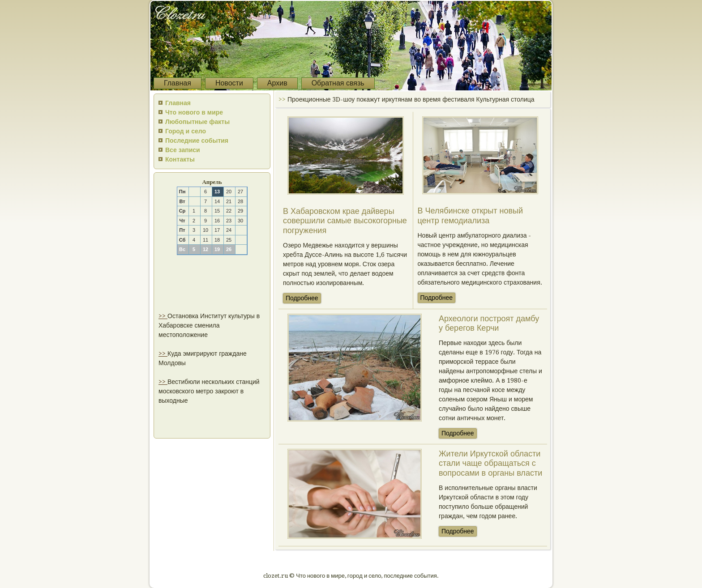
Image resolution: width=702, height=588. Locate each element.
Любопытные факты (197, 122)
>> (163, 316)
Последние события (197, 141)
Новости (229, 83)
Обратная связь (338, 83)
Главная (178, 83)
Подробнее (302, 298)
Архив (277, 83)
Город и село (186, 131)
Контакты (180, 159)
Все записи (183, 150)
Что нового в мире (194, 112)
